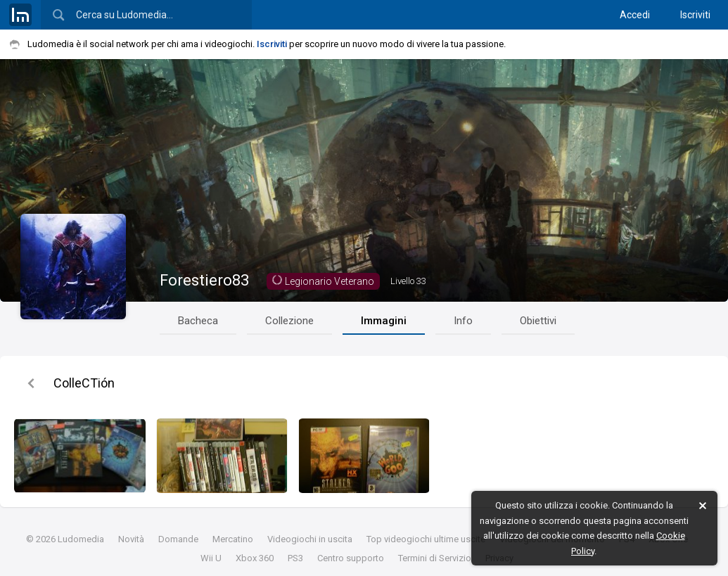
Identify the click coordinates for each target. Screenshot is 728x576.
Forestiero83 (204, 280)
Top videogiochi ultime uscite (426, 539)
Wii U (211, 558)
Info (463, 321)
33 (408, 281)
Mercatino (233, 539)
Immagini (384, 321)
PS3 (295, 558)
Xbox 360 (255, 558)
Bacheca (198, 321)
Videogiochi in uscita (310, 539)
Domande (178, 539)
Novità (131, 539)
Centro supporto (351, 558)
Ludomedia (81, 539)
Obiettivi (538, 321)
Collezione (289, 321)
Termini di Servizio (435, 558)
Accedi (635, 15)
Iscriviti (695, 15)
